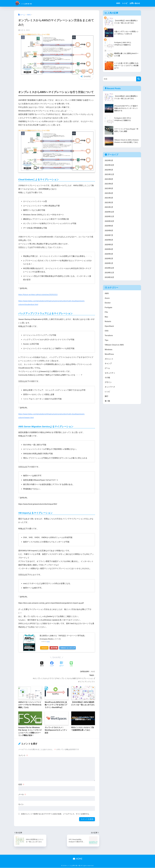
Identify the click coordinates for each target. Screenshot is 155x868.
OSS (107, 335)
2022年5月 (109, 170)
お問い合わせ (135, 3)
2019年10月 (110, 280)
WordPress (109, 359)
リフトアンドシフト (87, 682)
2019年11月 (110, 276)
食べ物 (107, 407)
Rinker (48, 642)
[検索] (139, 79)
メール (22, 794)
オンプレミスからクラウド (44, 678)
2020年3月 (109, 256)
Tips (107, 345)
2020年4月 (109, 252)
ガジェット (109, 364)
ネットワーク (110, 393)
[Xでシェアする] (42, 664)
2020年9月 (109, 228)
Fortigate (109, 311)
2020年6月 (109, 242)
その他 (107, 383)
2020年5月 (109, 247)
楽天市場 (57, 648)
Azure (107, 301)
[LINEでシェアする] (71, 664)
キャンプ (108, 369)
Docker (108, 306)
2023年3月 (109, 160)
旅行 (107, 402)
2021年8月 (109, 180)
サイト (21, 804)
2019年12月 (110, 271)
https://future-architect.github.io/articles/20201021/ (39, 295)
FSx (106, 316)
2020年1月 (109, 266)
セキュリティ (110, 378)
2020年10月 (110, 223)
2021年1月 (109, 208)
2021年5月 (109, 189)
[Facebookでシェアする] (52, 664)
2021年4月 (109, 194)
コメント (23, 755)
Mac (107, 321)
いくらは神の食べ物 (30, 3)
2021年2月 (109, 204)
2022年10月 (110, 165)
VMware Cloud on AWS (115, 349)
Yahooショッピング (72, 648)
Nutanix (108, 325)
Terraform (109, 340)
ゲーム (107, 373)
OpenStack (109, 330)
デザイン (108, 388)
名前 (21, 784)
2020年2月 (109, 261)
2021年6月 (109, 184)
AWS (118, 3)
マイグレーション (87, 678)
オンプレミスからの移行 (67, 678)
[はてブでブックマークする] (61, 664)
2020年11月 (110, 218)
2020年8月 (109, 232)
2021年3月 (109, 199)
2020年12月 (110, 213)
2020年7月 (109, 237)
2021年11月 (110, 175)
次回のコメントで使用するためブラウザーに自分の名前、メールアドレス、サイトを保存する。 (56, 814)
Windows (109, 354)
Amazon (45, 648)
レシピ (125, 3)
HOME (78, 859)
